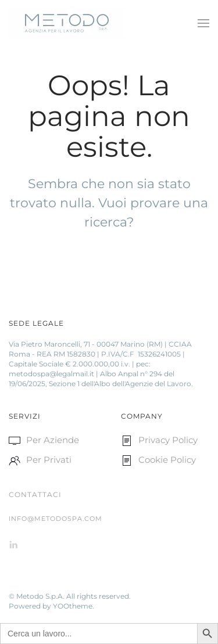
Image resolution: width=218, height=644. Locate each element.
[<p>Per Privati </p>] (15, 460)
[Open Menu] (203, 23)
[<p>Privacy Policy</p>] (127, 440)
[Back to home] (69, 23)
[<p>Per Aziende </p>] (15, 440)
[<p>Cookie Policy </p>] (127, 460)
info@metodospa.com (56, 519)
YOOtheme (73, 606)
